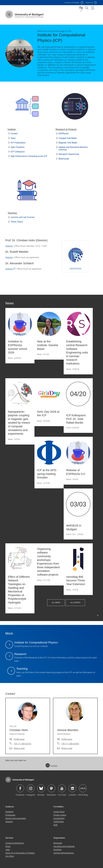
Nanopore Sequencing (69, 154)
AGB (55, 825)
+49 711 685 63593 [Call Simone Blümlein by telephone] (70, 744)
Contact (14, 134)
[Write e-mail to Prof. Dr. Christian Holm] (17, 748)
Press (8, 846)
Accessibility (59, 818)
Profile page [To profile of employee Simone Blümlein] (67, 739)
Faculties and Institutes (64, 846)
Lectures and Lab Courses (23, 217)
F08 (89, 3)
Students (9, 812)
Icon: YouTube (62, 788)
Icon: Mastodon (51, 788)
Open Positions (17, 147)
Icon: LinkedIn (72, 788)
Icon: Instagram (31, 788)
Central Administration (64, 853)
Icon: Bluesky (41, 788)
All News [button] (56, 602)
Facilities (57, 849)
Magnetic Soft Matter (68, 143)
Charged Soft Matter (68, 138)
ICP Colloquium (18, 152)
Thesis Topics (17, 222)
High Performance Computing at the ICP (29, 156)
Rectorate (58, 843)
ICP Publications (18, 143)
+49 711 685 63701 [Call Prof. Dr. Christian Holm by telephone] (23, 744)
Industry (9, 821)
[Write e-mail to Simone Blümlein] (65, 748)
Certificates (59, 821)
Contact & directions (15, 843)
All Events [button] (75, 602)
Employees (10, 815)
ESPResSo (64, 134)
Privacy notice (60, 815)
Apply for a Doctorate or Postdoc (20, 853)
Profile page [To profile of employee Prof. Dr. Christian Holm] (19, 739)
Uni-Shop (10, 856)
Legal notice (59, 812)
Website (9, 246)
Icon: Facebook (20, 788)
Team (13, 138)
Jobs (8, 849)
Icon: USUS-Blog (83, 788)
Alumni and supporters (16, 818)
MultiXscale (64, 159)
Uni (72, 3)
